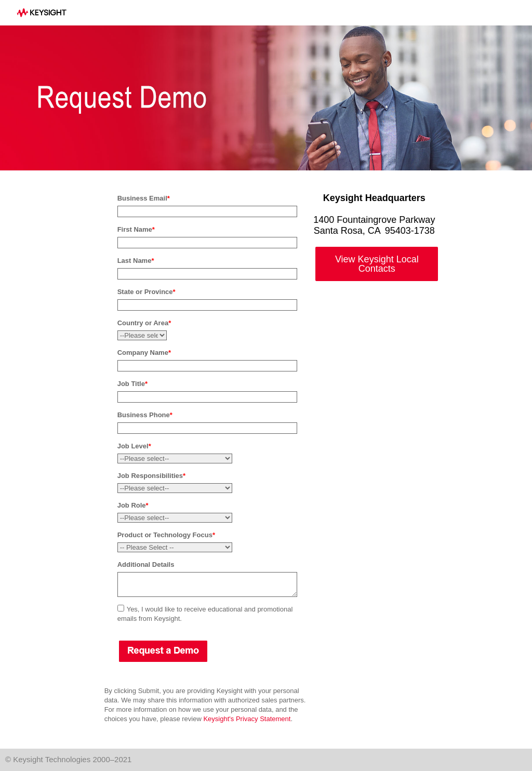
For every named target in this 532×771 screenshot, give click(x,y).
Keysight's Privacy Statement (247, 719)
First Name (136, 229)
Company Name (144, 353)
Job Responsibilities (151, 476)
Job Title (132, 384)
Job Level (134, 446)
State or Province (147, 292)
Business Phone (145, 415)
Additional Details (146, 564)
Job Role (133, 505)
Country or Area (144, 323)
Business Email (144, 198)
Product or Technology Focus (166, 535)
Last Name (136, 261)
